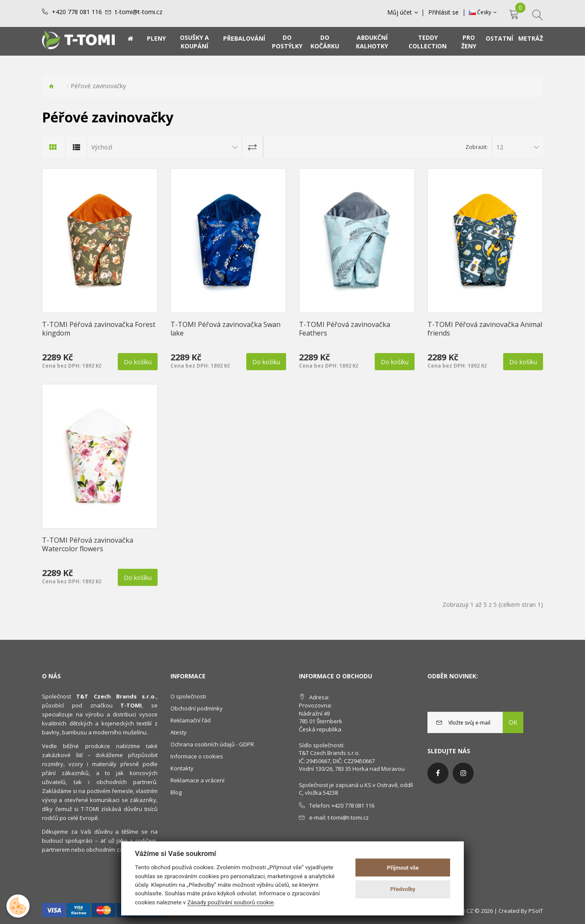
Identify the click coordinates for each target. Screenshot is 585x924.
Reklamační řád (191, 720)
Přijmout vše (403, 868)
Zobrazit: (477, 147)
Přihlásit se (444, 12)
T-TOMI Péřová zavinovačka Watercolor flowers (88, 544)
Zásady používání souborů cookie (230, 902)
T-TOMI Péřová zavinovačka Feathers (345, 329)
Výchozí (102, 147)
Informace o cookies (197, 756)
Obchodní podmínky (197, 708)
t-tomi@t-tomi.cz (139, 12)
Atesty (179, 732)
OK (513, 722)
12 (500, 147)
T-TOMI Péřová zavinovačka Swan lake (225, 329)
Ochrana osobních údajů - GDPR (212, 744)
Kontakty (182, 768)
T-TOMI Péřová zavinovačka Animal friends (485, 329)
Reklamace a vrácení (197, 780)
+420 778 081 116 (77, 12)
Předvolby (403, 889)
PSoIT (536, 911)
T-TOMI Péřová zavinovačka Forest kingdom (99, 329)
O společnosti (188, 696)
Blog (176, 792)
